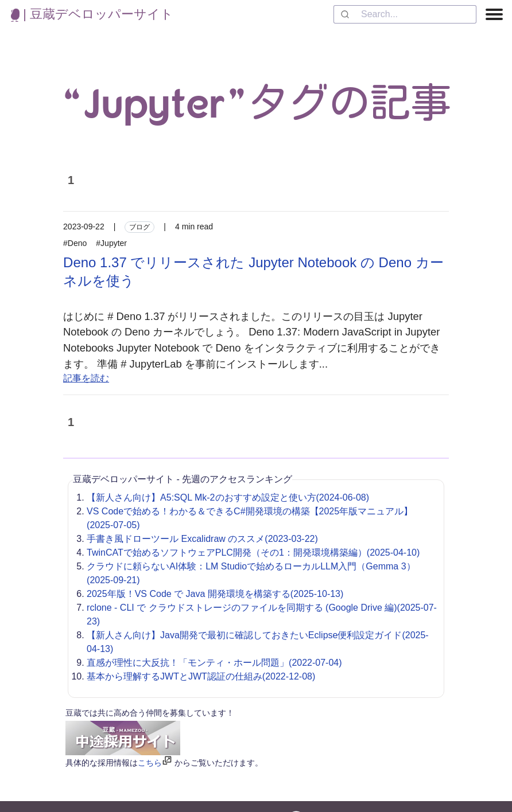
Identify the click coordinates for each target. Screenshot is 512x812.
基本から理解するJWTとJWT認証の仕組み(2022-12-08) (201, 676)
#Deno (75, 243)
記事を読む (86, 378)
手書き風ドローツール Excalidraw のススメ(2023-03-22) (202, 539)
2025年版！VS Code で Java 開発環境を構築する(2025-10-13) (215, 594)
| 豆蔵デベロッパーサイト (92, 14)
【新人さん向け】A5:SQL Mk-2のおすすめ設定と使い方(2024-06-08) (228, 497)
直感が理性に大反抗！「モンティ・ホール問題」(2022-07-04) (214, 663)
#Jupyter (111, 243)
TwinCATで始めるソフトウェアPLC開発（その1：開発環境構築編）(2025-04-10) (253, 553)
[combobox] (405, 14)
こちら (150, 763)
